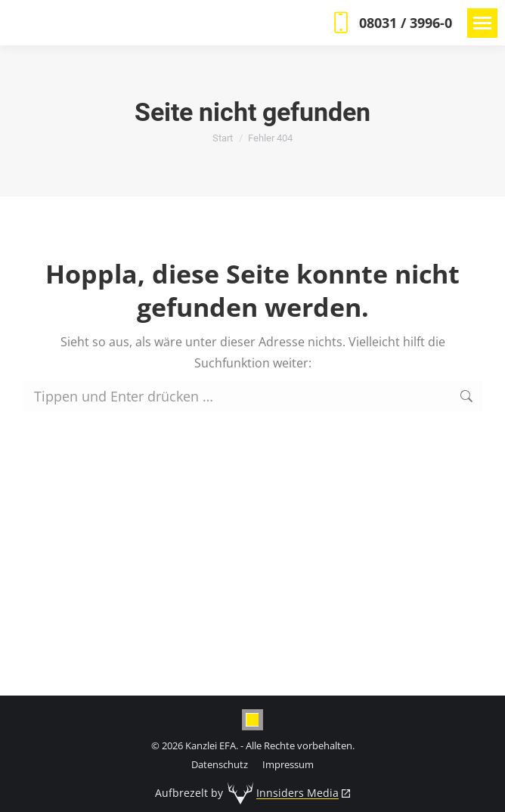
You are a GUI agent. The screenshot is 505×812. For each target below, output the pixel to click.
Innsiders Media (297, 793)
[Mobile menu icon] (482, 23)
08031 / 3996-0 (390, 23)
